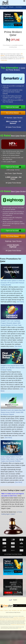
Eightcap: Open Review (13, 242)
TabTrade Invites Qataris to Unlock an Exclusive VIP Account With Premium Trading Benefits (13, 283)
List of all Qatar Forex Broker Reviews (13, 554)
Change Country (22, 606)
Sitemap (24, 611)
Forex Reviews (19, 7)
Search (21, 611)
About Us (2, 611)
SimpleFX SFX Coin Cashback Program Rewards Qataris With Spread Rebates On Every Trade (11, 323)
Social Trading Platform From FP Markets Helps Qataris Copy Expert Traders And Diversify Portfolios (12, 459)
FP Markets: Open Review (13, 119)
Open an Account (13, 107)
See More (20, 628)
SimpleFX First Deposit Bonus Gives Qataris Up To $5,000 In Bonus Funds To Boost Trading (13, 368)
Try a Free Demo (13, 113)
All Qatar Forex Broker (13, 128)
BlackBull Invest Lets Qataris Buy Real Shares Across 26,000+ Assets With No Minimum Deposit (13, 412)
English (12, 7)
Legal (18, 611)
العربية (10, 600)
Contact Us (6, 611)
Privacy (10, 611)
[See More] (20, 302)
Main (7, 7)
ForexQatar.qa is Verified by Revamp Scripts (18, 625)
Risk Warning (14, 611)
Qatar (3, 7)
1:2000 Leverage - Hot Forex (14, 170)
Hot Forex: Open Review (13, 174)
